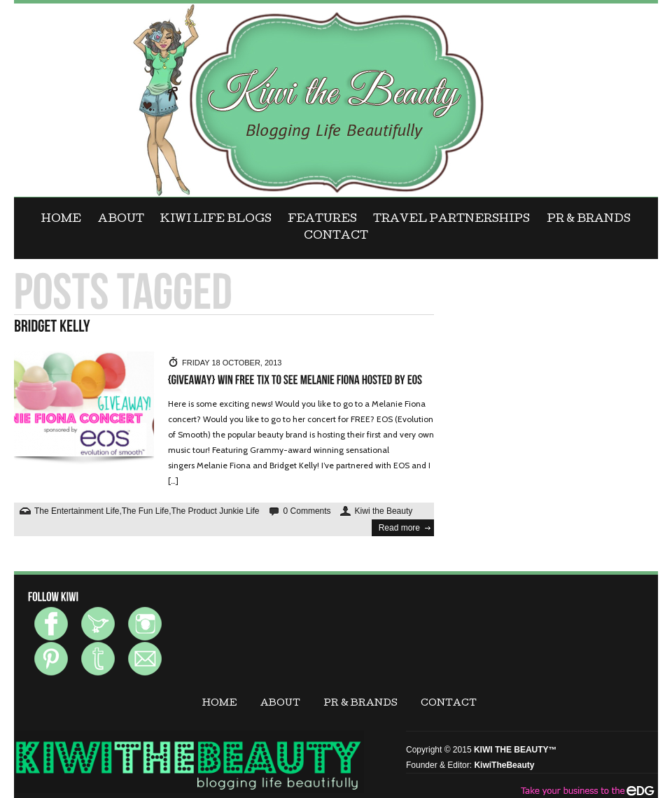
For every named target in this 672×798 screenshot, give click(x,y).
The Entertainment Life (77, 511)
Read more (399, 528)
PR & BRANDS (589, 220)
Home (61, 220)
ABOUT (121, 220)
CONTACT (336, 237)
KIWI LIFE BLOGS (216, 220)
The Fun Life (145, 511)
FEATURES (322, 220)
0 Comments (307, 511)
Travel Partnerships (451, 220)
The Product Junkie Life (215, 511)
